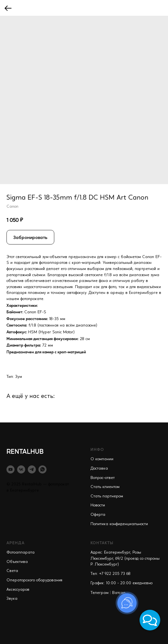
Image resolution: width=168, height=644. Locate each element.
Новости (98, 505)
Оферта (98, 515)
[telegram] (32, 469)
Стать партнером (107, 496)
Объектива (17, 562)
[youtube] (10, 469)
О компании (102, 459)
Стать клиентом (105, 487)
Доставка (99, 469)
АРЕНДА (16, 543)
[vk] (21, 469)
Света (12, 571)
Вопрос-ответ (103, 478)
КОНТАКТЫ (102, 543)
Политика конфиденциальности (119, 524)
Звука (12, 599)
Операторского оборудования (34, 580)
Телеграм (100, 593)
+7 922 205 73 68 (115, 574)
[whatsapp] (42, 469)
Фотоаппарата (21, 553)
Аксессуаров (18, 590)
